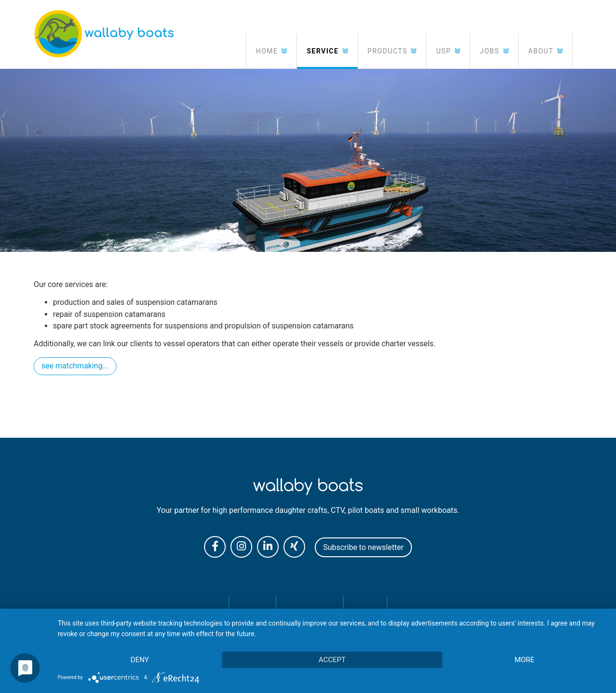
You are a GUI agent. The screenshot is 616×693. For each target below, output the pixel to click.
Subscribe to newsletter (363, 547)
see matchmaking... (75, 366)
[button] (271, 51)
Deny (140, 660)
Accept (332, 660)
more (524, 660)
